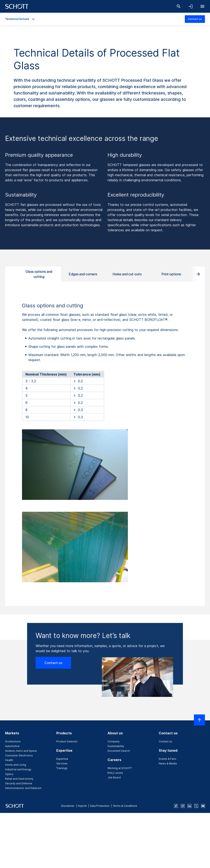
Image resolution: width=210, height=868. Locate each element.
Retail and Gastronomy (19, 779)
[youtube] (203, 806)
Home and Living (16, 765)
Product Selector (67, 741)
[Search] (179, 6)
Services (62, 763)
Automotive (12, 746)
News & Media (168, 763)
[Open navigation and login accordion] (191, 6)
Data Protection (100, 806)
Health (9, 760)
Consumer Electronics (19, 755)
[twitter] (196, 806)
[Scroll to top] (199, 720)
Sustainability (116, 746)
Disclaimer (68, 806)
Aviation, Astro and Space (21, 751)
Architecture (13, 741)
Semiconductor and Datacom (23, 788)
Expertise (62, 759)
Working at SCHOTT (120, 768)
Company (114, 741)
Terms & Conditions (125, 806)
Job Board (114, 777)
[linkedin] (189, 806)
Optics (9, 774)
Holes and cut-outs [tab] (127, 274)
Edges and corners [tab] (83, 274)
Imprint (82, 806)
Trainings (62, 768)
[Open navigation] (202, 6)
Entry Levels (115, 773)
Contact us (195, 19)
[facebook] (176, 806)
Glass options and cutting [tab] (39, 274)
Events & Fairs (168, 759)
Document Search (119, 751)
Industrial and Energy (18, 769)
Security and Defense (19, 783)
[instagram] (183, 806)
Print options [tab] (171, 274)
